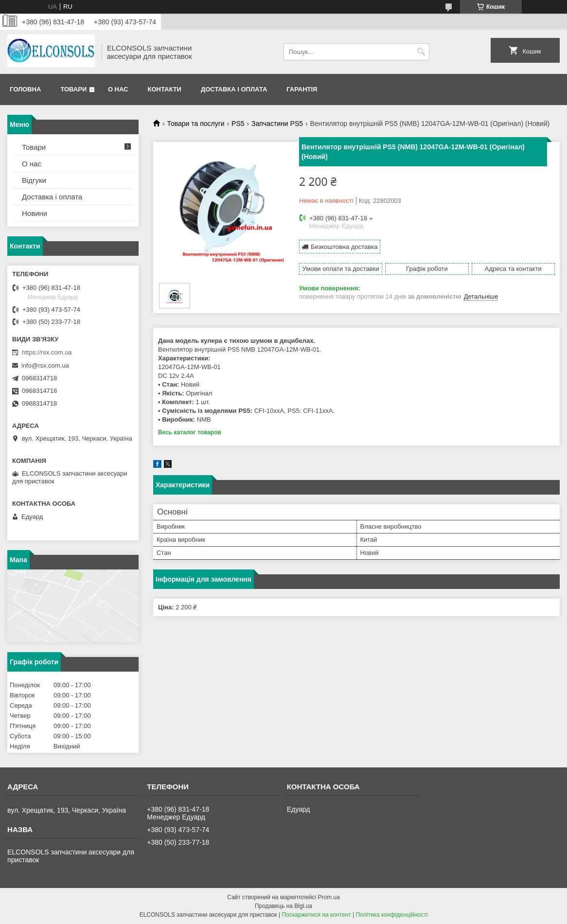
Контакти (164, 89)
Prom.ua (329, 897)
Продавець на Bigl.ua (283, 906)
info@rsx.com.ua (45, 365)
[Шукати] (421, 52)
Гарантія (302, 89)
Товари (73, 89)
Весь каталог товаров (190, 432)
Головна (25, 89)
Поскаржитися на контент (316, 915)
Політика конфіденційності (392, 915)
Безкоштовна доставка (344, 247)
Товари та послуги (195, 124)
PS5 (238, 124)
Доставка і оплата (234, 89)
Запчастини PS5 (277, 124)
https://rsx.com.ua (47, 352)
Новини (35, 213)
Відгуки (34, 180)
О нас (118, 89)
